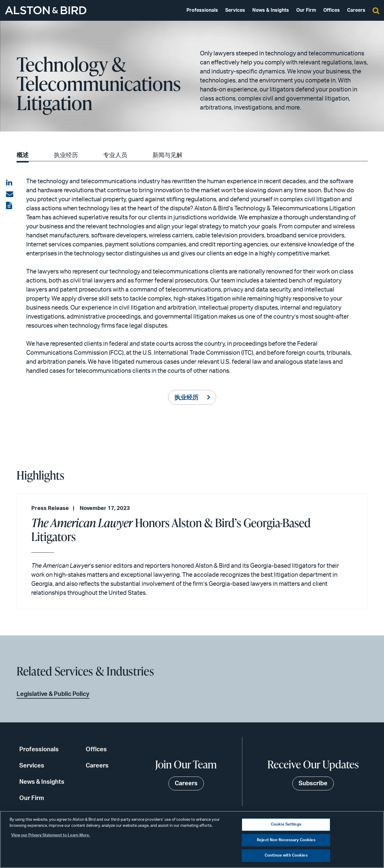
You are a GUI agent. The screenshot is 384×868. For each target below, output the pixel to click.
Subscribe (313, 783)
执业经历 (66, 155)
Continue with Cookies (286, 856)
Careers (356, 10)
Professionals (202, 10)
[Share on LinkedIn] (10, 183)
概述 (23, 155)
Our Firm (306, 10)
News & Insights (271, 10)
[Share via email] (10, 194)
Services (235, 10)
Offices (332, 10)
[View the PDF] (10, 206)
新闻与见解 (167, 155)
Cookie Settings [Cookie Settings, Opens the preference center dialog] (286, 825)
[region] (192, 839)
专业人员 (115, 155)
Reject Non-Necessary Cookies (286, 840)
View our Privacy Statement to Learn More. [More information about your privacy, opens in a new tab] (51, 835)
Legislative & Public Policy (53, 694)
